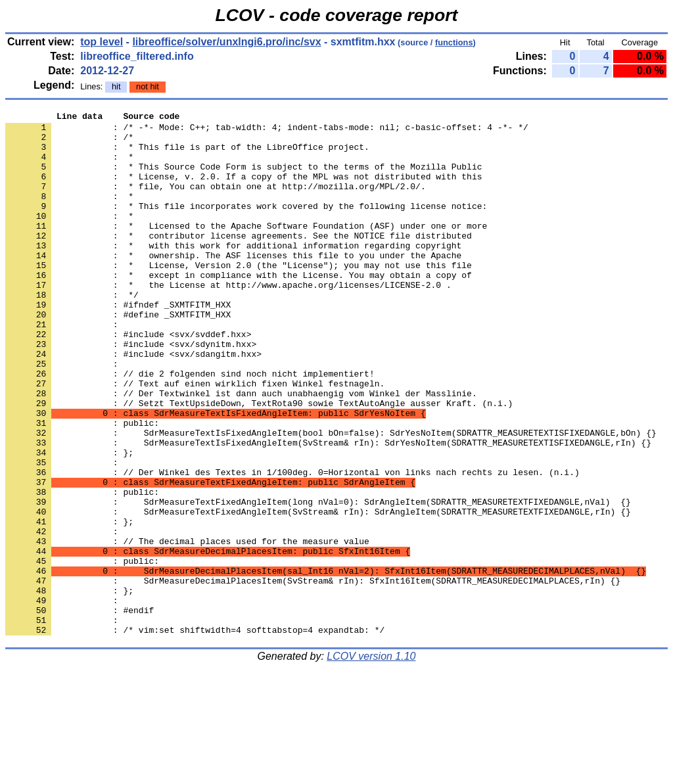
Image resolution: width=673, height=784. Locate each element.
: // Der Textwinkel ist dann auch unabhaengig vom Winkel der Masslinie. (241, 450)
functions (454, 42)
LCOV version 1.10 (371, 761)
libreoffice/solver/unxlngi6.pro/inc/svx (226, 42)
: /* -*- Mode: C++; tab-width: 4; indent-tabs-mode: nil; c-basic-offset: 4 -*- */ (267, 131)
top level (102, 42)
